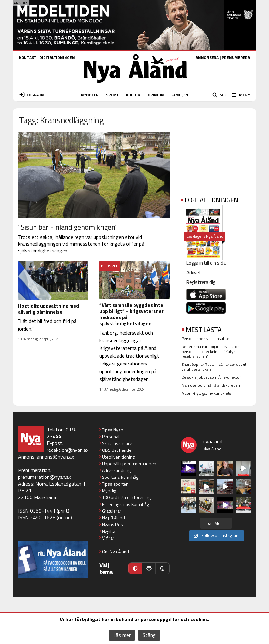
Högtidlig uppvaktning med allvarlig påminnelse (49, 309)
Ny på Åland (113, 518)
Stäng (149, 635)
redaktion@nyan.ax (68, 450)
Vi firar (108, 538)
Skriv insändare (117, 443)
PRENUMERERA (236, 57)
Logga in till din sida (206, 263)
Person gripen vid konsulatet (206, 339)
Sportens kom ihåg (120, 477)
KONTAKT (28, 57)
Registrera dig (201, 282)
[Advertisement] (216, 147)
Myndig (109, 491)
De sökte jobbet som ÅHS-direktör (211, 377)
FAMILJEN (180, 95)
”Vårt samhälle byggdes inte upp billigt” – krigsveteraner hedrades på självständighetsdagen (131, 314)
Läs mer (122, 635)
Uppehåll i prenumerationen (129, 464)
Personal (111, 436)
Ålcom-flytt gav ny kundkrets (206, 393)
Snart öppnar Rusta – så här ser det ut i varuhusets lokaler (215, 367)
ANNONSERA (207, 57)
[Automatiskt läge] (135, 568)
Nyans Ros (112, 524)
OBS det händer (118, 450)
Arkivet (194, 273)
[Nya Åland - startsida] (135, 85)
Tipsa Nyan (113, 430)
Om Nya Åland (115, 551)
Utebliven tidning (118, 457)
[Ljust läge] (149, 568)
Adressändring (116, 470)
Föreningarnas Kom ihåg (125, 504)
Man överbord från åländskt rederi (211, 385)
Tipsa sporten (115, 484)
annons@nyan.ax (55, 457)
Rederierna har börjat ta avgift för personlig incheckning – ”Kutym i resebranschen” (210, 351)
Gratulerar (112, 511)
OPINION (156, 95)
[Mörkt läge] (163, 568)
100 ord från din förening (126, 497)
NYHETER (90, 95)
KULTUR (133, 95)
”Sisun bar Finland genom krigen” (68, 227)
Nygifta (109, 531)
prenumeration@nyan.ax (45, 477)
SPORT (112, 95)
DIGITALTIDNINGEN (57, 57)
